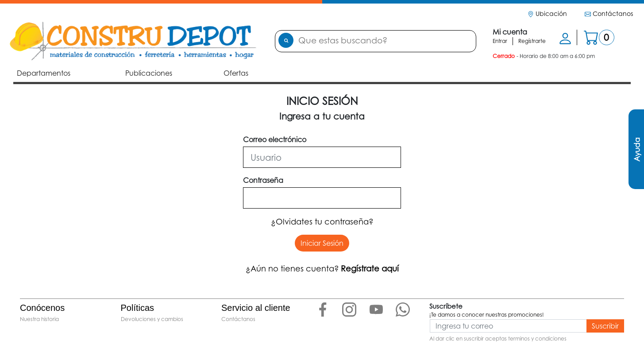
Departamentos (44, 73)
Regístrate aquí (370, 268)
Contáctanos (609, 14)
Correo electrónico (275, 139)
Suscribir (605, 326)
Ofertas (236, 73)
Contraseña (263, 180)
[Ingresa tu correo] (508, 326)
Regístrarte (532, 41)
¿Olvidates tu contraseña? (322, 221)
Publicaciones (150, 73)
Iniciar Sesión (322, 243)
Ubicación (547, 14)
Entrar (500, 41)
